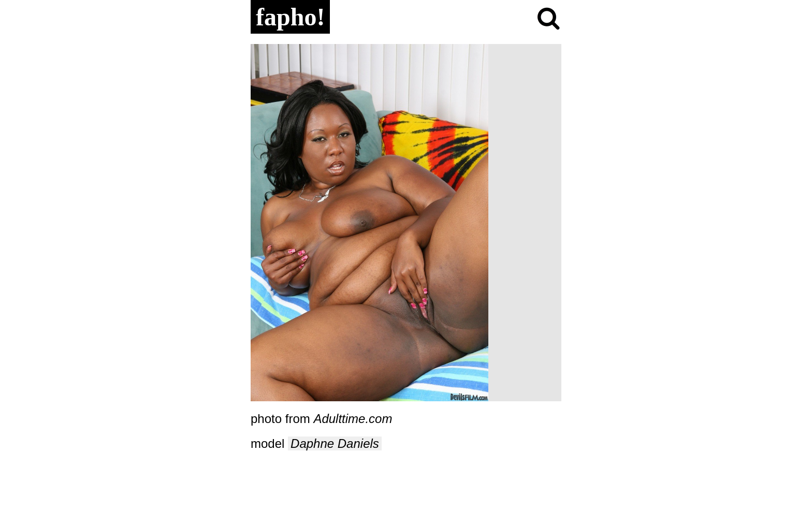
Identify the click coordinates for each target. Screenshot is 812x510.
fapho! (290, 17)
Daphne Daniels (335, 443)
